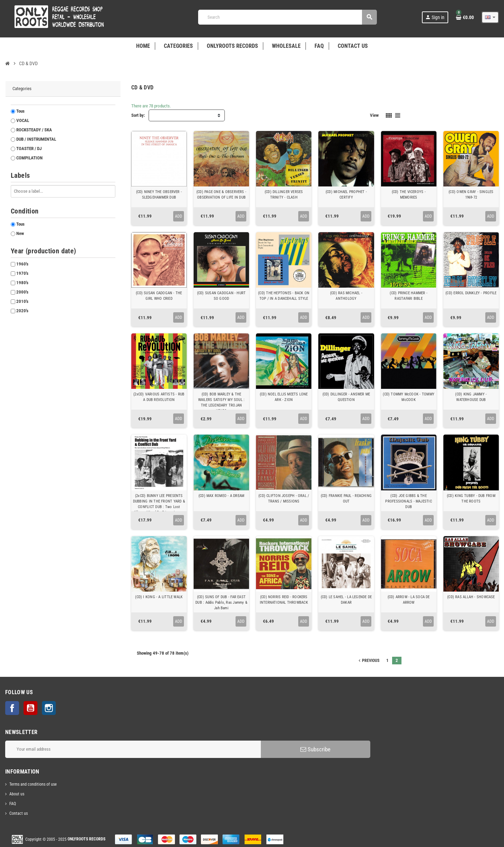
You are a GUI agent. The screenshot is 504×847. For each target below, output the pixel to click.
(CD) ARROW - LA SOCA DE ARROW (409, 600)
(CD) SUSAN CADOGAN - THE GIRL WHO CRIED (159, 296)
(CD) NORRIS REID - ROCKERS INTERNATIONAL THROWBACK (284, 600)
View (374, 115)
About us (17, 794)
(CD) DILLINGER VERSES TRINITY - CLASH (284, 195)
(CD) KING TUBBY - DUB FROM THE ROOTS (471, 499)
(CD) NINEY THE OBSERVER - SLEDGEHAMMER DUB (159, 195)
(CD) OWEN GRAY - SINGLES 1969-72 (471, 195)
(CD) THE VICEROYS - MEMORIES (409, 195)
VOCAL (23, 120)
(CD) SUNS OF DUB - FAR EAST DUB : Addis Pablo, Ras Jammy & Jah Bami (221, 602)
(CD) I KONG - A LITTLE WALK (159, 597)
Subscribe (315, 749)
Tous (20, 111)
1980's (22, 283)
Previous (368, 661)
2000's (22, 292)
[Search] (287, 17)
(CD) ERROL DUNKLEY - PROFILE (471, 293)
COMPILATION (29, 158)
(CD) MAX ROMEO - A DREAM (221, 496)
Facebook (12, 708)
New (20, 233)
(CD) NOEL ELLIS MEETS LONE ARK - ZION (284, 397)
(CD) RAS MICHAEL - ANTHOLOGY (346, 296)
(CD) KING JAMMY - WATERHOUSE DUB (471, 397)
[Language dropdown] (490, 17)
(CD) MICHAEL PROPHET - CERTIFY (346, 195)
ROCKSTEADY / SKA (34, 130)
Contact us (19, 813)
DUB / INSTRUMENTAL (36, 139)
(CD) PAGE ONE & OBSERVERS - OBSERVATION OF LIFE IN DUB (221, 195)
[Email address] (133, 749)
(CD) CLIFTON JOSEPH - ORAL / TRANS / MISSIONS (284, 499)
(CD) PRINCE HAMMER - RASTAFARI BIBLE (408, 296)
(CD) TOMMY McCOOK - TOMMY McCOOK (409, 397)
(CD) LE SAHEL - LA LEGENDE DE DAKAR (346, 600)
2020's (22, 311)
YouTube (30, 708)
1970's (22, 273)
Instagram (49, 708)
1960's (22, 264)
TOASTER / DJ (29, 149)
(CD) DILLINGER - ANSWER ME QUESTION (346, 397)
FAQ (13, 804)
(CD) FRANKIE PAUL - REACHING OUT (346, 499)
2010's (22, 301)
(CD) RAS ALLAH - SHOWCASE (471, 597)
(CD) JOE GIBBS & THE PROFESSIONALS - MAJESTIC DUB (408, 501)
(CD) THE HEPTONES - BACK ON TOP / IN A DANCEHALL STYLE (284, 296)
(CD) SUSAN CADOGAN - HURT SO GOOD (222, 296)
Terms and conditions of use (33, 784)
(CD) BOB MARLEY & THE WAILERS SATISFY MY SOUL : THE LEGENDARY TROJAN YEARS (222, 403)
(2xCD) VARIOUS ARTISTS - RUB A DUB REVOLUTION (159, 397)
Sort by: (138, 115)
